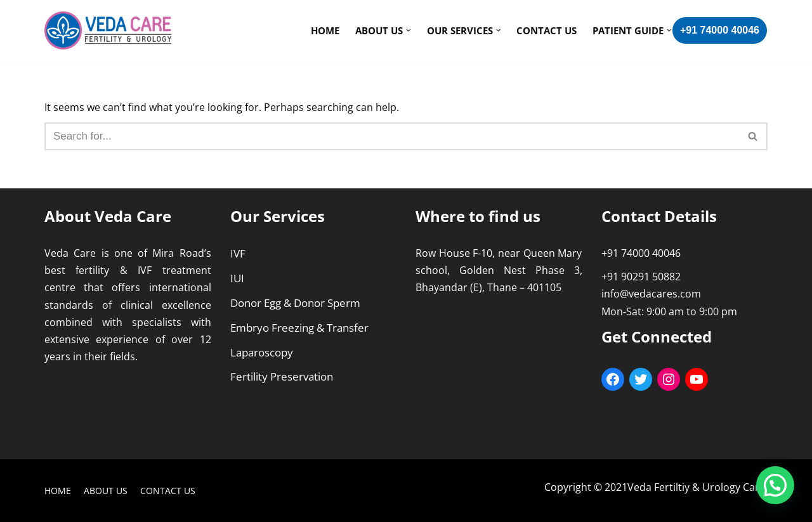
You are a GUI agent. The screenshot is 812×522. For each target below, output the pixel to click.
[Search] (753, 136)
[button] (753, 136)
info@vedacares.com (651, 294)
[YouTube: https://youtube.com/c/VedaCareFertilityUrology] (697, 379)
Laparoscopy (262, 352)
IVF (238, 253)
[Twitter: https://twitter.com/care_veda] (641, 379)
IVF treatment (174, 270)
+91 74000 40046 (720, 30)
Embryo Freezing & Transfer (299, 328)
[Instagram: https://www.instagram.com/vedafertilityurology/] (669, 379)
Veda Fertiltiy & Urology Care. (697, 487)
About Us (106, 491)
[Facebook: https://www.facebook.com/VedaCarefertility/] (613, 379)
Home (325, 30)
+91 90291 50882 (641, 277)
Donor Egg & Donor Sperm (295, 303)
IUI (237, 278)
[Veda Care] (108, 30)
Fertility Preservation (282, 376)
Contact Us (547, 30)
